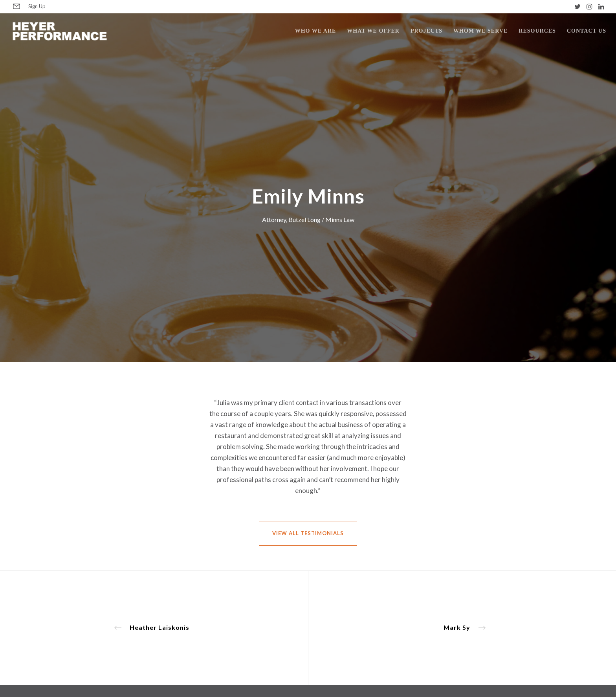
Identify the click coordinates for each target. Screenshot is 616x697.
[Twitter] (577, 6)
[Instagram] (589, 6)
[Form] (16, 7)
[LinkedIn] (601, 6)
